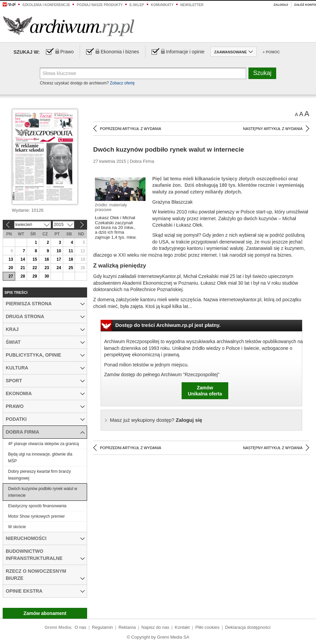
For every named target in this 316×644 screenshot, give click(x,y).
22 (35, 268)
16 (47, 259)
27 (11, 276)
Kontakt (182, 627)
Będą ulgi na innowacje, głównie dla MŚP (40, 458)
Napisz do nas (155, 627)
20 (11, 268)
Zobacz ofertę (122, 83)
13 (11, 259)
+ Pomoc (271, 52)
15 (35, 259)
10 (59, 251)
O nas (81, 627)
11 (71, 251)
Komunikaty (162, 5)
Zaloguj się (156, 420)
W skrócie (17, 527)
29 (35, 276)
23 (47, 268)
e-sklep (137, 5)
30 (47, 276)
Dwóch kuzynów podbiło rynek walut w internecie (43, 492)
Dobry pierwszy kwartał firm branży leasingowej (39, 475)
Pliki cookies (208, 627)
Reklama (127, 627)
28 (23, 276)
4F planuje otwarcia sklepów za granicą (43, 444)
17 (59, 259)
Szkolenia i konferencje (46, 5)
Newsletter (192, 5)
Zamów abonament (45, 613)
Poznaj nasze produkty (100, 5)
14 (23, 259)
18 (71, 259)
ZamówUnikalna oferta (205, 391)
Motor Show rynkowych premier (36, 516)
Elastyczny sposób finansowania (37, 506)
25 (71, 268)
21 (23, 268)
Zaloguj (281, 5)
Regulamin (102, 627)
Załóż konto (305, 5)
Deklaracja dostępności (248, 627)
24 (59, 268)
